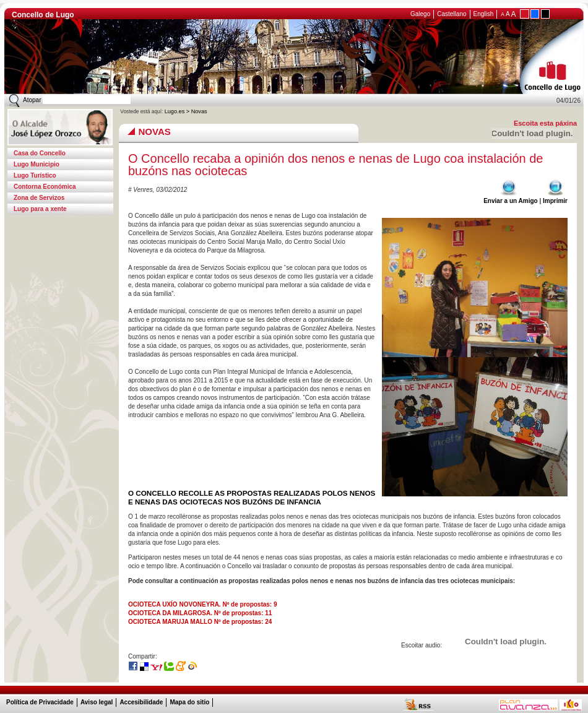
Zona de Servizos (39, 198)
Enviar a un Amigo (510, 198)
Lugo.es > (178, 111)
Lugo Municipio (37, 164)
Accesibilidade (141, 702)
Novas (199, 111)
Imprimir (555, 198)
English (484, 14)
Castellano (452, 14)
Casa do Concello (40, 153)
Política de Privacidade (40, 702)
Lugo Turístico (35, 175)
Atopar (32, 100)
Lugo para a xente (40, 209)
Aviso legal (97, 702)
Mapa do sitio (189, 702)
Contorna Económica (45, 187)
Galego (420, 14)
